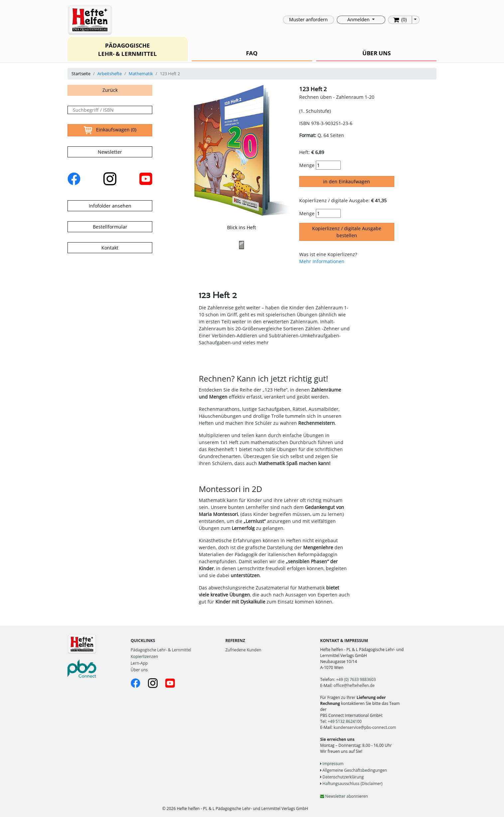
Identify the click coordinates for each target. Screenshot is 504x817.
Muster (309, 19)
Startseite (81, 74)
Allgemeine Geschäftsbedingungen (354, 770)
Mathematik (141, 74)
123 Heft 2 (313, 89)
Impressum (332, 764)
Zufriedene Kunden (243, 650)
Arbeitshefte (110, 74)
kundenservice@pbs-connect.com (365, 727)
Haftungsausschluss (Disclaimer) (351, 784)
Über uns (139, 670)
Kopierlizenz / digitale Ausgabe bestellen (347, 232)
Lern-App (139, 663)
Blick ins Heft (242, 227)
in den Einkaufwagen (347, 181)
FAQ (252, 53)
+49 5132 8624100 (345, 721)
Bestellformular (110, 227)
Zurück (110, 90)
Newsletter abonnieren (344, 796)
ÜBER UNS (377, 53)
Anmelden (359, 19)
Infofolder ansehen (110, 206)
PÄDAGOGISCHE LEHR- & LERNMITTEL (127, 50)
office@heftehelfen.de (354, 685)
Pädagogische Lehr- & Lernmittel (161, 650)
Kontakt (110, 248)
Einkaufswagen (110, 130)
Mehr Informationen (322, 261)
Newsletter (110, 152)
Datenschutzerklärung (342, 777)
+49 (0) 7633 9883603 (356, 679)
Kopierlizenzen (144, 656)
